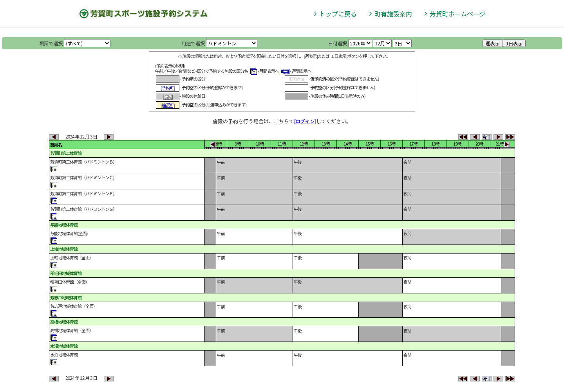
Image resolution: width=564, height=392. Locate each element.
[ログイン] (305, 121)
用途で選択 (193, 43)
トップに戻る (338, 14)
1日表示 (514, 43)
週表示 (493, 43)
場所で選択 (51, 43)
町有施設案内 (393, 14)
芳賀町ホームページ (458, 14)
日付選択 (338, 43)
